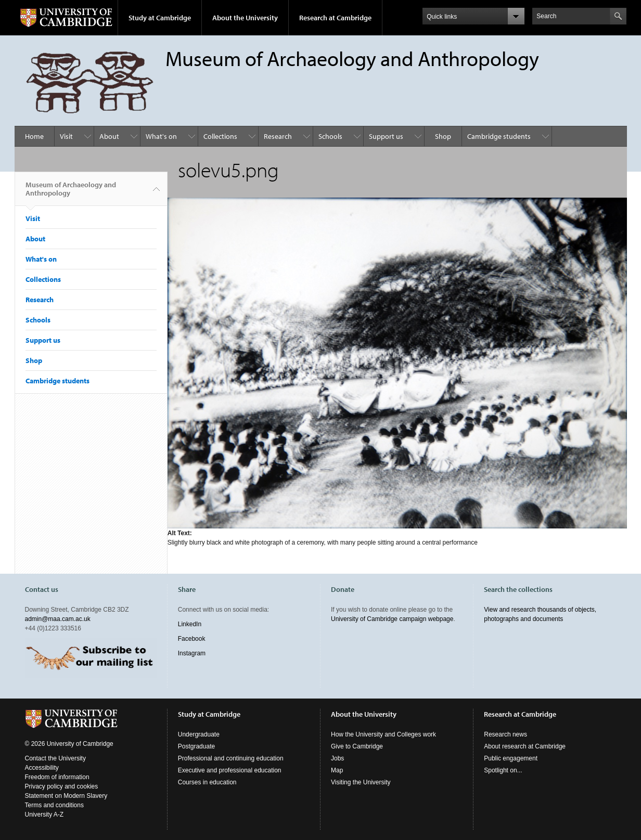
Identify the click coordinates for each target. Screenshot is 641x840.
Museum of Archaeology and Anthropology (71, 193)
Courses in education (207, 782)
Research (278, 136)
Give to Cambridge (357, 746)
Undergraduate (199, 734)
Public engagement (511, 758)
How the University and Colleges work (383, 734)
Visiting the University (361, 782)
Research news (505, 734)
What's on (161, 136)
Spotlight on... (503, 770)
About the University (245, 18)
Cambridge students (499, 136)
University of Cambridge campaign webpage (392, 619)
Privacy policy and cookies (62, 786)
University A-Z (44, 815)
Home (34, 136)
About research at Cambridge (525, 746)
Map (337, 770)
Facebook (192, 639)
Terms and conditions (54, 805)
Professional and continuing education (231, 758)
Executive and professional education (230, 770)
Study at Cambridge (160, 18)
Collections (220, 136)
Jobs (337, 758)
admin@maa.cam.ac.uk (58, 619)
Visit (66, 136)
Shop (443, 136)
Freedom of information (57, 777)
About (109, 136)
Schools (330, 136)
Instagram (192, 653)
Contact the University (55, 758)
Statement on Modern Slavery (66, 796)
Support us (386, 136)
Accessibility (42, 768)
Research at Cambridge (335, 18)
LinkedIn (190, 624)
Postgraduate (196, 746)
